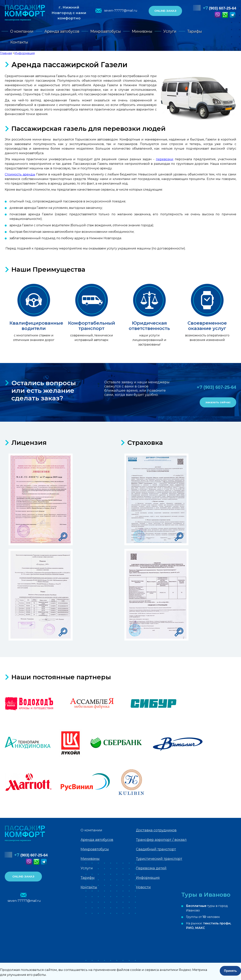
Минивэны (142, 31)
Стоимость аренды (20, 174)
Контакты (19, 42)
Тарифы (195, 31)
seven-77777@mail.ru (121, 11)
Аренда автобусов (62, 31)
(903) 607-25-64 (220, 8)
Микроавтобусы (106, 31)
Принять (230, 971)
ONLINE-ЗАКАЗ (165, 11)
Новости (143, 887)
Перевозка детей (151, 868)
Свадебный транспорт (156, 849)
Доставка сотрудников (156, 830)
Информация (148, 878)
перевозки (165, 159)
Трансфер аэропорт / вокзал (161, 840)
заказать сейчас (218, 402)
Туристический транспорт (159, 859)
